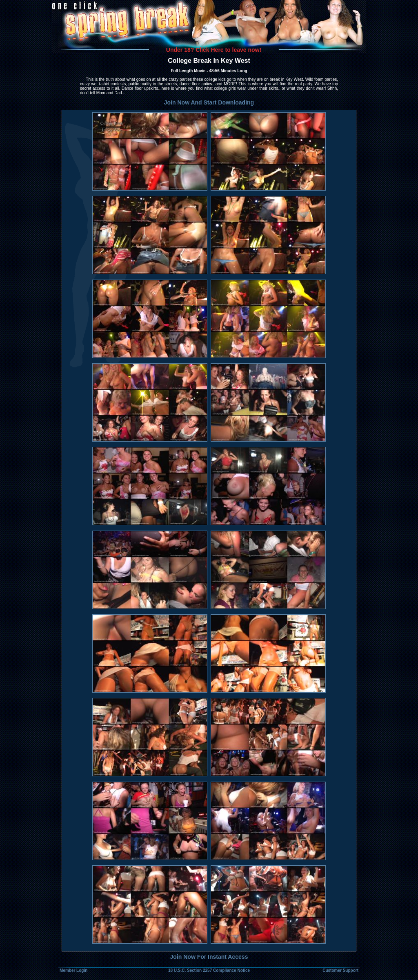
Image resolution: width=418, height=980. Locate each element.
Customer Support (340, 970)
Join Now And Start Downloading (209, 102)
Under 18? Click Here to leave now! (214, 50)
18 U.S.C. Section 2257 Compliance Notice (209, 970)
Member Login (73, 970)
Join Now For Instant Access (209, 957)
